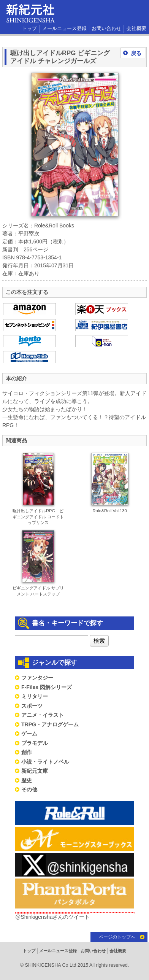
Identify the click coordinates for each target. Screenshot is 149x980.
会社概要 (136, 29)
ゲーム (29, 734)
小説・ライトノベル (45, 762)
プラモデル (35, 743)
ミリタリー (35, 696)
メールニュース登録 (64, 29)
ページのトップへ (117, 937)
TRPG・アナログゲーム (50, 724)
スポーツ (32, 706)
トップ (29, 29)
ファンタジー (37, 678)
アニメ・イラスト (43, 715)
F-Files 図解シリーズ (47, 687)
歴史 (27, 780)
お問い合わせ (106, 29)
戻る (136, 53)
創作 (27, 752)
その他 (29, 789)
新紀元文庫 (35, 771)
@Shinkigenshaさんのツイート (52, 917)
